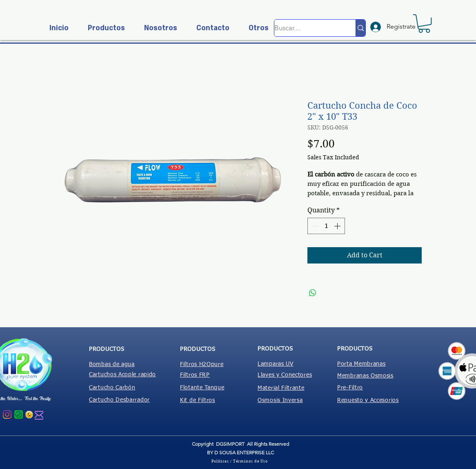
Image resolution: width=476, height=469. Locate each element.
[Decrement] (314, 226)
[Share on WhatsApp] (313, 293)
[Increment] (338, 226)
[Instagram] (7, 414)
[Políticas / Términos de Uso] (240, 461)
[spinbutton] (326, 226)
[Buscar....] (306, 28)
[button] (103, 28)
